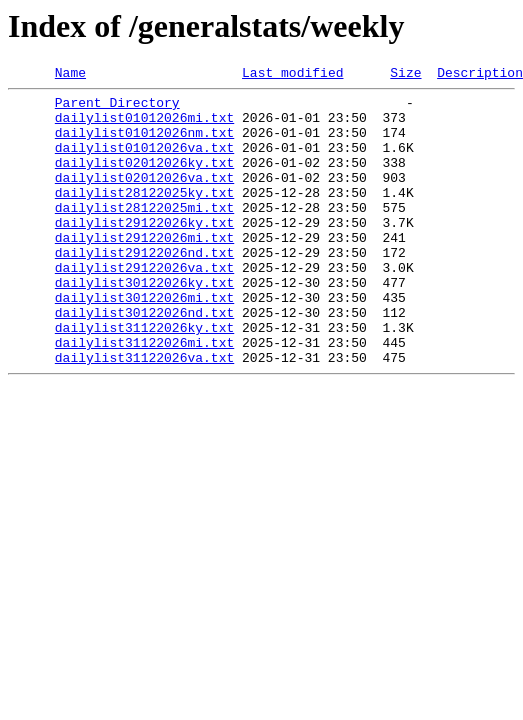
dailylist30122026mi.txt (144, 342)
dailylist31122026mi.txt (144, 396)
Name (70, 75)
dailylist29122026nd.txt (144, 288)
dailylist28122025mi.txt (144, 234)
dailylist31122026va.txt (144, 414)
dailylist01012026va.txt (144, 162)
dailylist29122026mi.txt (144, 270)
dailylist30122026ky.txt (144, 324)
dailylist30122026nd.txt (144, 360)
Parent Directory (117, 108)
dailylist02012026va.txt (144, 198)
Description (480, 75)
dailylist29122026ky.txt (144, 252)
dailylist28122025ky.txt (144, 216)
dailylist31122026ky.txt (144, 378)
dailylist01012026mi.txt (144, 126)
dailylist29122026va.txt (144, 306)
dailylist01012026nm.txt (144, 144)
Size (405, 75)
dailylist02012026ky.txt (144, 180)
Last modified (292, 75)
